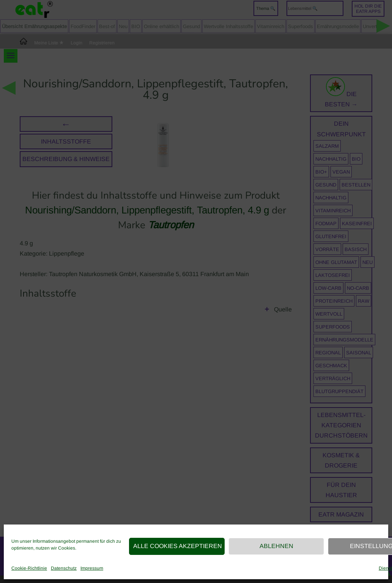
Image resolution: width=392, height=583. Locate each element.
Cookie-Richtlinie (29, 568)
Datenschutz (64, 568)
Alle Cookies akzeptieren (178, 546)
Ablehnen (276, 546)
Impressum (92, 568)
